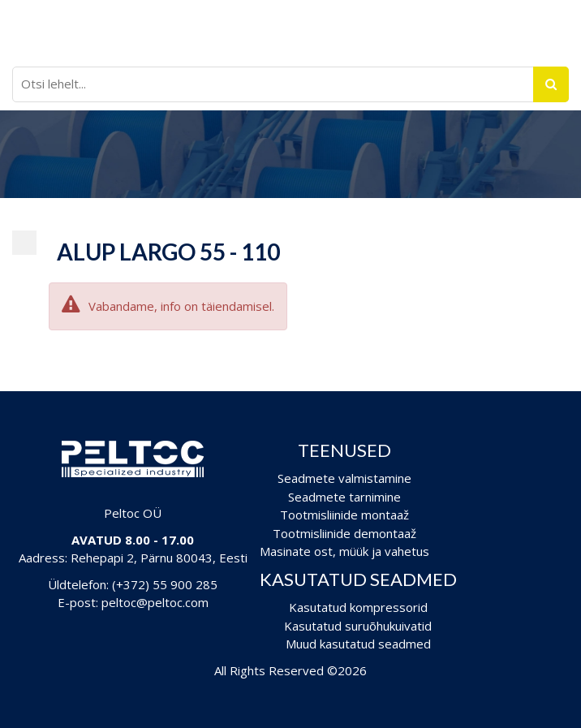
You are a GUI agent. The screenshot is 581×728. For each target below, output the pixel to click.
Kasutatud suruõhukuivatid (358, 626)
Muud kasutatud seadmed (358, 644)
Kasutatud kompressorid (358, 607)
